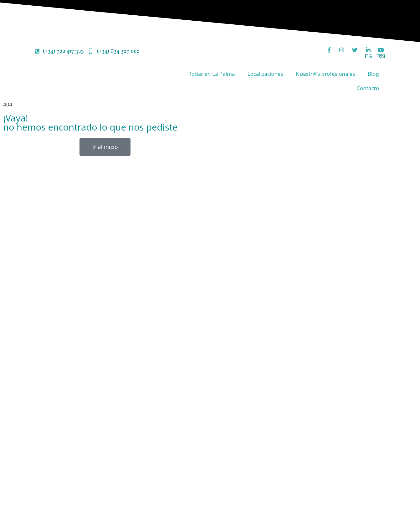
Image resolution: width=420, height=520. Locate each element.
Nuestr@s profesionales (325, 74)
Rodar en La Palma (211, 74)
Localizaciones (265, 74)
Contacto (368, 88)
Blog (373, 74)
